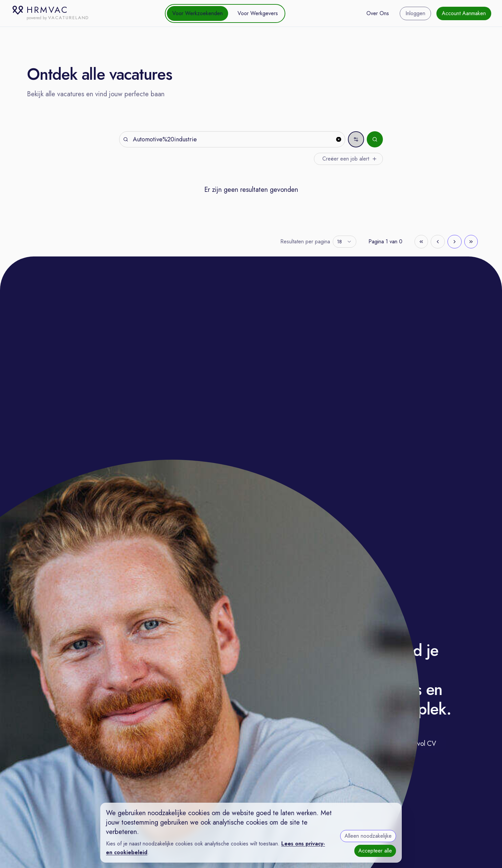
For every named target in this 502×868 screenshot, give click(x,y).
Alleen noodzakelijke (368, 836)
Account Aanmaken (464, 13)
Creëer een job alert (350, 159)
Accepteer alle (375, 851)
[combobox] (345, 242)
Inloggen (415, 13)
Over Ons (378, 13)
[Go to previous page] (438, 242)
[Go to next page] (455, 242)
